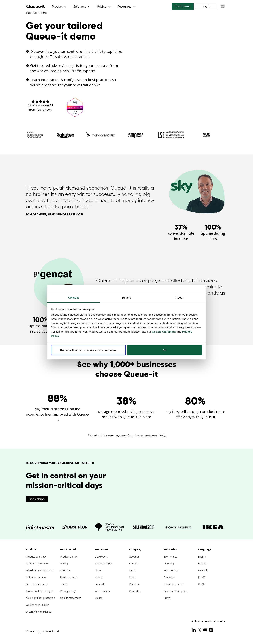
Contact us (135, 591)
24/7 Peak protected (37, 563)
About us (134, 557)
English (202, 557)
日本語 (202, 577)
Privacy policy (68, 591)
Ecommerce (170, 557)
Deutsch (203, 570)
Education (169, 577)
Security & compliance (39, 612)
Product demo (68, 557)
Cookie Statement (164, 332)
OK (165, 350)
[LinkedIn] (194, 630)
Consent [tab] (74, 298)
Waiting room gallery (38, 605)
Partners (134, 584)
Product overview (36, 557)
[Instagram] (211, 630)
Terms (64, 584)
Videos (98, 577)
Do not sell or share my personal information (88, 350)
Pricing (64, 563)
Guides (99, 598)
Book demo (183, 6)
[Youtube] (206, 630)
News (132, 570)
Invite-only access (36, 577)
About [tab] (180, 298)
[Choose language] (223, 7)
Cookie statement (70, 598)
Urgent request (69, 577)
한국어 (202, 584)
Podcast (99, 584)
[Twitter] (200, 630)
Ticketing (169, 563)
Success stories (104, 563)
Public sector (171, 570)
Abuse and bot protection (40, 598)
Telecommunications (176, 591)
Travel (167, 598)
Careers (134, 563)
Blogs (98, 570)
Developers (101, 557)
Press (132, 577)
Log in (206, 6)
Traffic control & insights (40, 591)
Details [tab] (126, 298)
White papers (102, 591)
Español (203, 563)
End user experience (37, 584)
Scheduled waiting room (40, 570)
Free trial (65, 570)
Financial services (173, 584)
